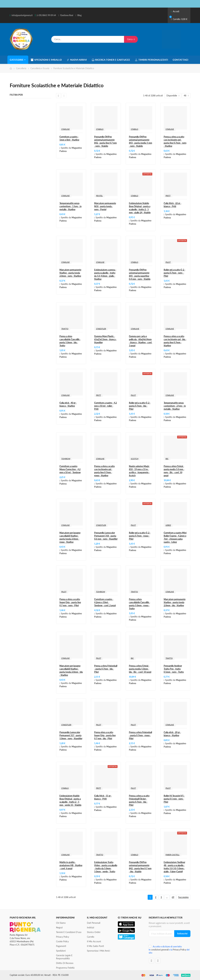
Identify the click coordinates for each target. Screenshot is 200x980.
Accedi (175, 11)
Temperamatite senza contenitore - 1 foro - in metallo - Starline (71, 206)
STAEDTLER (101, 329)
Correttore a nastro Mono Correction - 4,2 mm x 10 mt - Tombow (70, 469)
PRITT (168, 196)
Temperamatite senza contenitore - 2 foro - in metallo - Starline (175, 406)
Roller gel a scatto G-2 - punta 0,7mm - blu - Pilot (140, 406)
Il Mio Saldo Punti (95, 946)
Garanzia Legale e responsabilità (64, 957)
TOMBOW (66, 459)
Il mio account (94, 941)
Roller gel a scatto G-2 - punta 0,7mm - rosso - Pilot (140, 536)
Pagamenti (61, 946)
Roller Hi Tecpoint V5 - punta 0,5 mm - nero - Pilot (174, 799)
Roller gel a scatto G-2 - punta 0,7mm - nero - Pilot (175, 273)
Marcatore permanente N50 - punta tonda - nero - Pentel (105, 206)
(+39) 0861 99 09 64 (46, 15)
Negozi (59, 927)
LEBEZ (168, 525)
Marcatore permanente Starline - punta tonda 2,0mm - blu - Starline (175, 602)
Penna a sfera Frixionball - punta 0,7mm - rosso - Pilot (140, 735)
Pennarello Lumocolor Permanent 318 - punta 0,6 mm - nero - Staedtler (106, 536)
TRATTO (65, 329)
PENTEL (99, 196)
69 (173, 897)
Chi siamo (61, 923)
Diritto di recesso (65, 963)
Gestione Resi (67, 15)
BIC (167, 459)
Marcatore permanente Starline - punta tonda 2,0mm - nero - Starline (70, 273)
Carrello (91, 937)
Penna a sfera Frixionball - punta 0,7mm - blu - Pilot (106, 669)
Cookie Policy (62, 941)
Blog (79, 15)
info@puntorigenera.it (22, 15)
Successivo (183, 897)
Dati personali (94, 923)
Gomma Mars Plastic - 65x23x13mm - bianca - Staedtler (105, 339)
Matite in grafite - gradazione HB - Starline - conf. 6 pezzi (71, 865)
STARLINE (65, 129)
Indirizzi (91, 927)
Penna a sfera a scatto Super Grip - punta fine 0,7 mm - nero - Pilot (70, 602)
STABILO (100, 129)
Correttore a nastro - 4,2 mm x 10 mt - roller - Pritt (105, 406)
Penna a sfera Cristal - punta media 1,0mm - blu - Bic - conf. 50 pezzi (140, 669)
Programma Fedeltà (65, 968)
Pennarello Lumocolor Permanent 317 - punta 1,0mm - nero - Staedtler (71, 735)
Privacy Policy (63, 937)
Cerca (131, 39)
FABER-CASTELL (173, 855)
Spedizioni (61, 951)
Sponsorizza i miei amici (98, 951)
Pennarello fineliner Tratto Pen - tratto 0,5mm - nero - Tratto (174, 669)
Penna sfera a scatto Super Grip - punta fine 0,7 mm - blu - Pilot (105, 735)
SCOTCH (135, 459)
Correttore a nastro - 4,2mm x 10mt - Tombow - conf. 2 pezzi (105, 602)
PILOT (168, 262)
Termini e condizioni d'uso (69, 932)
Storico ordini (94, 932)
